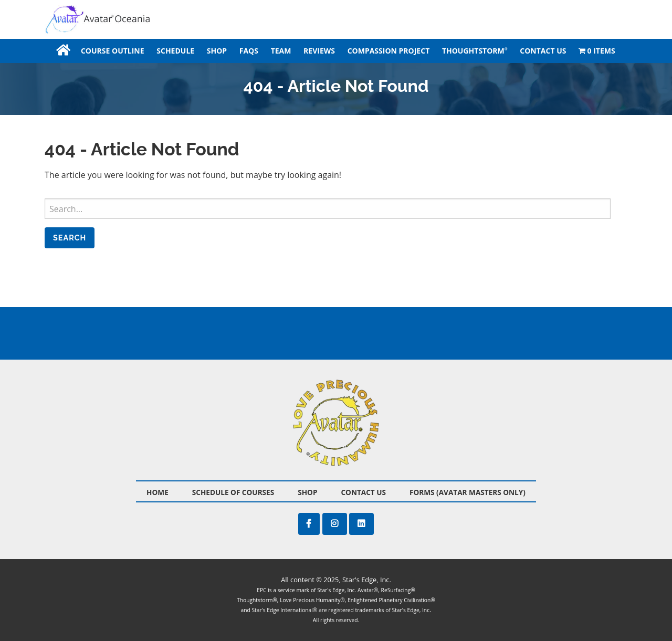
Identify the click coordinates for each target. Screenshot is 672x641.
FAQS (249, 51)
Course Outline (113, 51)
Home (62, 50)
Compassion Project (389, 51)
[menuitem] (62, 50)
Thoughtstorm (475, 51)
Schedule (175, 51)
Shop (217, 51)
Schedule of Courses (233, 492)
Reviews (319, 51)
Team (281, 51)
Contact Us (543, 51)
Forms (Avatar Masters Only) (468, 492)
